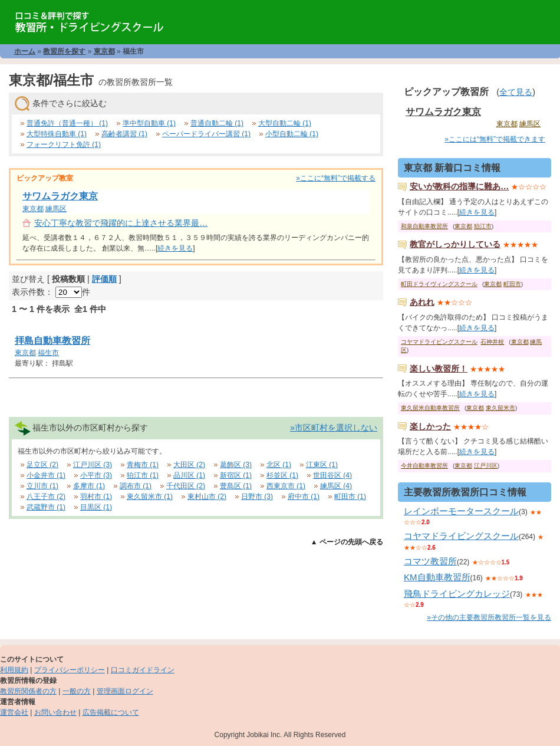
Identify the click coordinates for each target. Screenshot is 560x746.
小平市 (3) (96, 475)
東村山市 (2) (207, 497)
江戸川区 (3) (93, 465)
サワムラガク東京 (60, 196)
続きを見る (175, 248)
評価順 (104, 279)
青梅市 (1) (143, 465)
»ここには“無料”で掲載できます (495, 139)
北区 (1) (279, 465)
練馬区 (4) (336, 486)
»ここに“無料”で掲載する (336, 178)
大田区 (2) (189, 465)
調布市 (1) (136, 486)
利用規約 (14, 670)
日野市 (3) (257, 497)
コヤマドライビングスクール (439, 342)
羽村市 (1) (96, 497)
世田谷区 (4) (332, 475)
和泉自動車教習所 (424, 226)
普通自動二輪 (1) (217, 123)
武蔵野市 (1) (46, 507)
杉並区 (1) (282, 475)
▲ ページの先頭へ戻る (347, 542)
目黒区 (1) (96, 507)
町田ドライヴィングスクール (439, 284)
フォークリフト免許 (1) (64, 144)
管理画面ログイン (125, 691)
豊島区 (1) (236, 486)
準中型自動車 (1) (149, 123)
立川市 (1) (42, 486)
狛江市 (483, 226)
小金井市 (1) (46, 475)
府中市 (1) (304, 497)
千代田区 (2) (186, 486)
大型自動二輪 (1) (285, 123)
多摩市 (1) (89, 486)
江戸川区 (486, 466)
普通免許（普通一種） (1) (67, 123)
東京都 (104, 51)
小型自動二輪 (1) (292, 134)
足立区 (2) (42, 465)
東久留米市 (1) (150, 497)
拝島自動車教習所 (52, 341)
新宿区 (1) (236, 475)
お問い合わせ (55, 712)
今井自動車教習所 (424, 466)
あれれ (422, 302)
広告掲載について (111, 712)
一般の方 (77, 691)
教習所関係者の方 (28, 691)
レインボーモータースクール (461, 511)
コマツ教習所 (430, 561)
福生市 (48, 353)
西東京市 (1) (286, 486)
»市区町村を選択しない (334, 428)
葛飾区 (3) (236, 465)
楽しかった (430, 426)
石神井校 (492, 342)
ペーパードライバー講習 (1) (206, 134)
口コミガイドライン (143, 670)
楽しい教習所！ (439, 369)
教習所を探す (64, 51)
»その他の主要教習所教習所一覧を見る (489, 617)
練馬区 (56, 209)
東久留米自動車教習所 (430, 408)
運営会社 (14, 712)
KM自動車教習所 (437, 577)
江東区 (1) (322, 465)
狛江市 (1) (143, 475)
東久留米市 (500, 408)
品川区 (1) (189, 475)
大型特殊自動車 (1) (57, 134)
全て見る (516, 92)
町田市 (512, 284)
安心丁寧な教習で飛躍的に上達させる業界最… (121, 223)
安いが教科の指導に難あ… (459, 186)
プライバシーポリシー (70, 670)
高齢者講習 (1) (124, 134)
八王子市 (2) (46, 497)
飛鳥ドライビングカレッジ (457, 594)
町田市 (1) (350, 497)
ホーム (25, 51)
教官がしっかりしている (455, 244)
